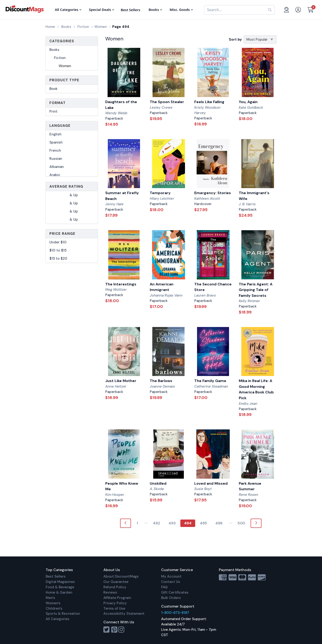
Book (53, 89)
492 (157, 523)
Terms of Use (114, 608)
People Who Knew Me (122, 486)
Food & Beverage (60, 587)
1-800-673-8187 (175, 613)
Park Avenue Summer (250, 486)
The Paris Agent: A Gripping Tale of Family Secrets (256, 290)
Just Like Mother (121, 381)
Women (65, 66)
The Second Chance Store (213, 287)
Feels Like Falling (209, 102)
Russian (56, 159)
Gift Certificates (175, 592)
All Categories (57, 619)
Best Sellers (56, 576)
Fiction (60, 58)
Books (54, 50)
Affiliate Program (117, 598)
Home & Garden (59, 592)
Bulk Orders (171, 598)
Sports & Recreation (63, 614)
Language (60, 126)
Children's (54, 608)
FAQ (164, 587)
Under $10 (58, 242)
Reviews (110, 592)
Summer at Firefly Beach (122, 196)
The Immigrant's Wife (254, 196)
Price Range (62, 234)
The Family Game (210, 381)
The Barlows (161, 381)
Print (53, 111)
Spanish (56, 142)
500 (241, 523)
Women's (53, 603)
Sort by (235, 39)
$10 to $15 (58, 250)
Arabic (55, 175)
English (55, 134)
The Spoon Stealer (167, 102)
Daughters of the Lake (121, 105)
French (55, 150)
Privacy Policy (115, 603)
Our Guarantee (116, 582)
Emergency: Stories (213, 193)
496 (219, 523)
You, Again (248, 102)
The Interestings (121, 284)
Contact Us (171, 582)
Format (57, 103)
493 (172, 523)
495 (203, 523)
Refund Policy (115, 587)
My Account (171, 576)
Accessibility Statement (124, 614)
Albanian (57, 167)
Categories (62, 41)
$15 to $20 (58, 258)
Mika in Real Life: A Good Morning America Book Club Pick (256, 389)
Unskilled (158, 483)
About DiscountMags (121, 576)
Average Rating (66, 186)
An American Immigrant (162, 287)
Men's (50, 598)
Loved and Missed (211, 483)
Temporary (160, 193)
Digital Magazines (60, 582)
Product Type (64, 80)
